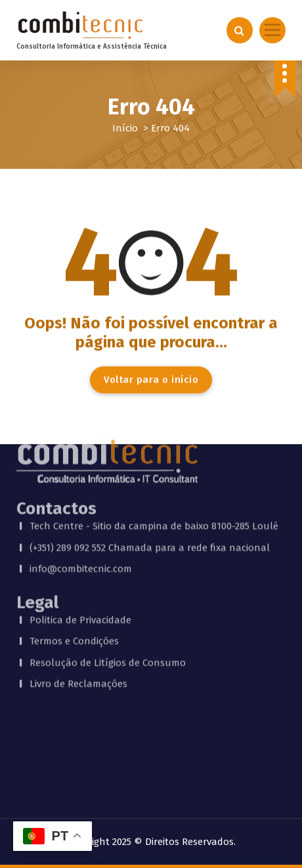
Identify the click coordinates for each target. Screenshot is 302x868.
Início (125, 128)
